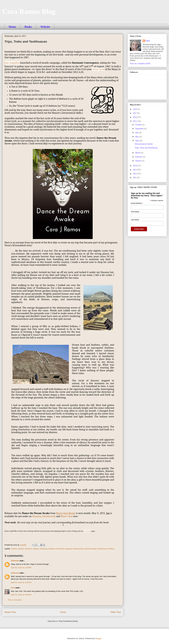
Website (45, 27)
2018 (135, 109)
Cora (13, 588)
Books (28, 27)
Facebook (87, 531)
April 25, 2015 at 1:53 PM (21, 568)
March (138, 153)
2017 (135, 113)
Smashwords (49, 516)
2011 (135, 178)
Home (12, 27)
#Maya (36, 549)
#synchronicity (90, 549)
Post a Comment (15, 600)
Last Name (135, 220)
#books (21, 549)
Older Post (116, 612)
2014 (135, 166)
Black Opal (67, 516)
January (139, 161)
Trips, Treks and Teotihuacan (146, 148)
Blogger (98, 638)
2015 (135, 121)
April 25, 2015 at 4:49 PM (21, 595)
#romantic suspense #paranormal (70, 549)
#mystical (43, 549)
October (139, 125)
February (139, 157)
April (138, 141)
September (140, 129)
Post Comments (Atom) (68, 621)
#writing (111, 549)
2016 (135, 117)
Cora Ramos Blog (29, 11)
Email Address (137, 203)
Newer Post (10, 612)
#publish (52, 549)
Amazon (36, 516)
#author (14, 549)
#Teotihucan (102, 549)
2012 (135, 174)
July (137, 133)
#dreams (29, 549)
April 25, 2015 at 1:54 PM (21, 582)
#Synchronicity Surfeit (144, 144)
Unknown (15, 561)
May (137, 137)
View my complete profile (140, 64)
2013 (135, 170)
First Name (135, 212)
